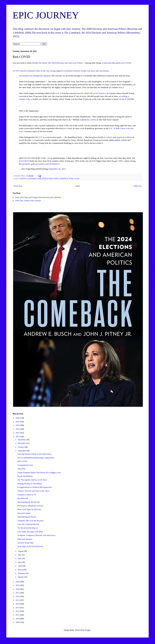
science (109, 137)
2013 (18, 608)
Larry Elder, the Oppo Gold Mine (30, 532)
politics (118, 63)
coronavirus (23, 178)
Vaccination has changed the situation (35, 76)
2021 (18, 437)
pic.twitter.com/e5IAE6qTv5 (48, 164)
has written (91, 120)
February (22, 573)
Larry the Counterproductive (28, 524)
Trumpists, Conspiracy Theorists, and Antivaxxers (36, 535)
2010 (18, 619)
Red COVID (22, 461)
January (21, 577)
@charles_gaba (29, 164)
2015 (18, 600)
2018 (18, 589)
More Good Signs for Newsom (29, 509)
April (20, 566)
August (21, 551)
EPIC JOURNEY (46, 15)
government (32, 178)
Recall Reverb (23, 498)
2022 (18, 433)
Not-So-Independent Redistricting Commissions (36, 458)
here (121, 87)
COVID (128, 63)
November (22, 443)
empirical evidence (124, 137)
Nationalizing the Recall (27, 517)
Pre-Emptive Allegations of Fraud (30, 506)
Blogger (88, 630)
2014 (18, 604)
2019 (18, 585)
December (22, 440)
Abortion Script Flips (25, 543)
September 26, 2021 (57, 169)
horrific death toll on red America (91, 93)
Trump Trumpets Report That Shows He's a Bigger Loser (39, 473)
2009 (18, 622)
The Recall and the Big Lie (28, 528)
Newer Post (18, 186)
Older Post (138, 186)
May (20, 562)
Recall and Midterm (25, 476)
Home (78, 186)
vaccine (77, 178)
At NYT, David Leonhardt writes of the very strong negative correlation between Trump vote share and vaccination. (61, 71)
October (21, 447)
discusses (108, 63)
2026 (18, 418)
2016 (18, 596)
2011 (18, 615)
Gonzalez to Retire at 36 (27, 495)
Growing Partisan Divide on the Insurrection (34, 454)
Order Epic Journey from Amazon (28, 201)
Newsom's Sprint (24, 513)
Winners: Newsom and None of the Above (33, 491)
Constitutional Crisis (25, 465)
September (22, 451)
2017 (18, 593)
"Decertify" (22, 469)
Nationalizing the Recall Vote (29, 502)
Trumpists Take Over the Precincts (31, 521)
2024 (18, 425)
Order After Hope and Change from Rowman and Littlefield (38, 197)
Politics (57, 178)
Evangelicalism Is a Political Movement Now (35, 487)
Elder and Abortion (25, 539)
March (21, 570)
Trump (71, 178)
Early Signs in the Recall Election (30, 546)
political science (48, 178)
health (39, 178)
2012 (18, 611)
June (20, 558)
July (20, 555)
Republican (64, 178)
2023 (18, 429)
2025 (18, 422)
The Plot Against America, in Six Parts (32, 480)
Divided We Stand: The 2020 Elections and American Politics (57, 63)
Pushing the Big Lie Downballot (30, 484)
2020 (18, 582)
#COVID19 (24, 161)
